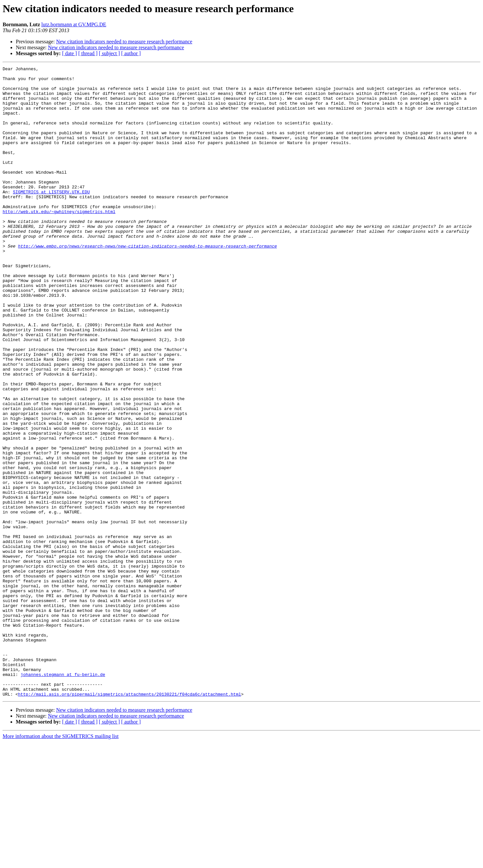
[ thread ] (88, 53)
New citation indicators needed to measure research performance (124, 42)
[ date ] (69, 53)
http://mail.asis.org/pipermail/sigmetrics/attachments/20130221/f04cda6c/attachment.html (130, 820)
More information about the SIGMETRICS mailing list (61, 862)
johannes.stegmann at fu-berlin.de (63, 796)
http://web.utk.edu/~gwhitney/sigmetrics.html (59, 241)
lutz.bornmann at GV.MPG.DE (74, 24)
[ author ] (131, 53)
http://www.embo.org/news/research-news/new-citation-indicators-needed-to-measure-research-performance (148, 282)
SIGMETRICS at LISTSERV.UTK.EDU (51, 217)
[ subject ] (109, 53)
